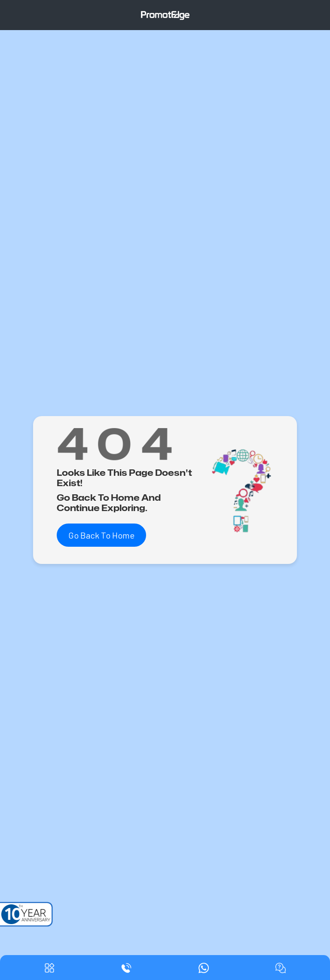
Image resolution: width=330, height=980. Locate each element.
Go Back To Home (101, 535)
